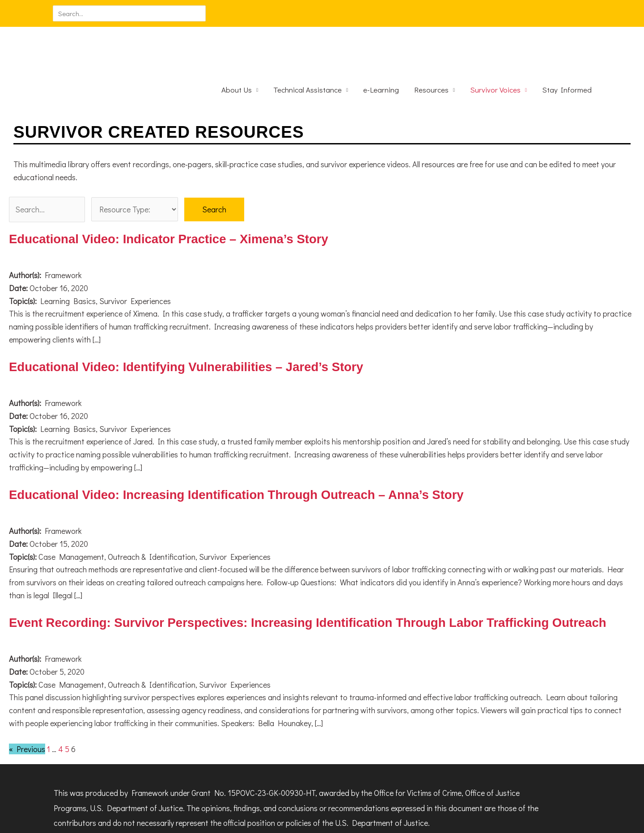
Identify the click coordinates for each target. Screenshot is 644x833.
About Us (237, 55)
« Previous (27, 715)
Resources (431, 55)
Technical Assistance (307, 55)
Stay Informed (567, 55)
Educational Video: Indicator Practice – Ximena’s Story (172, 205)
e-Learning (381, 55)
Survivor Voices (495, 55)
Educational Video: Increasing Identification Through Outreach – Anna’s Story (240, 460)
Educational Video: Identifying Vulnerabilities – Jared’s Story (189, 332)
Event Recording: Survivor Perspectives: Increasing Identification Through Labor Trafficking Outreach (313, 588)
